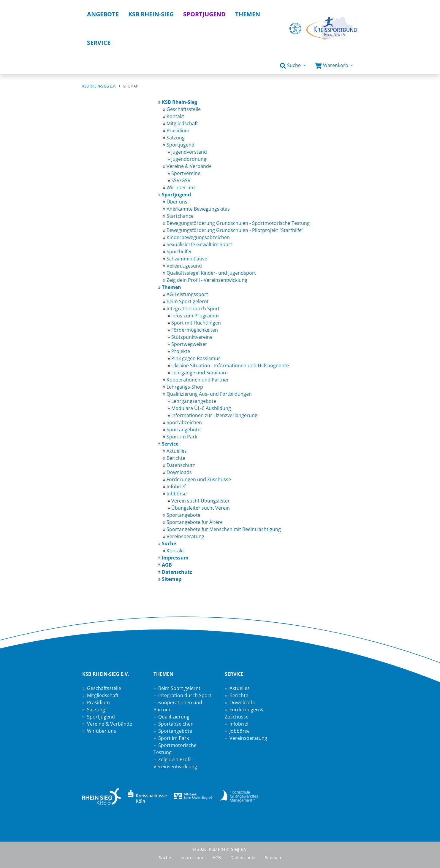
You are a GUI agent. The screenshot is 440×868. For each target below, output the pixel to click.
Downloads (242, 702)
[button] (293, 66)
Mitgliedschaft (103, 695)
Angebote (103, 14)
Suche (165, 857)
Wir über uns (102, 731)
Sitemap (273, 857)
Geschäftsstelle (104, 688)
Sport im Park (174, 738)
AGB (217, 857)
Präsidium (98, 702)
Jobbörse (240, 731)
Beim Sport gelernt (179, 688)
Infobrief (239, 724)
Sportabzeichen (176, 724)
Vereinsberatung (248, 738)
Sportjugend (101, 717)
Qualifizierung (174, 717)
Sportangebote (175, 731)
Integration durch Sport (185, 695)
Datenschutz (243, 857)
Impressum (192, 857)
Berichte (239, 695)
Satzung (96, 710)
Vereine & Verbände (110, 724)
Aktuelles (240, 688)
